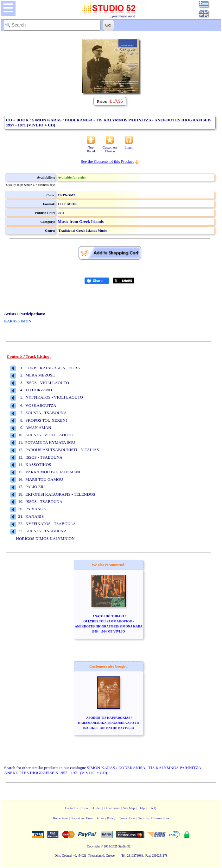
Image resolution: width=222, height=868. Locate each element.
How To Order (92, 808)
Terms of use (127, 818)
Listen (129, 149)
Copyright (93, 846)
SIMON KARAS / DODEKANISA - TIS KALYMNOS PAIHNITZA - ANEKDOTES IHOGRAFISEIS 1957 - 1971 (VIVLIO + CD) (104, 770)
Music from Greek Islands (81, 221)
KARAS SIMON (18, 321)
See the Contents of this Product (107, 161)
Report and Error (82, 818)
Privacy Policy (106, 818)
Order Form (112, 808)
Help (142, 808)
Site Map (129, 808)
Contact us (72, 808)
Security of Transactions (154, 818)
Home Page (60, 818)
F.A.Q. (153, 808)
